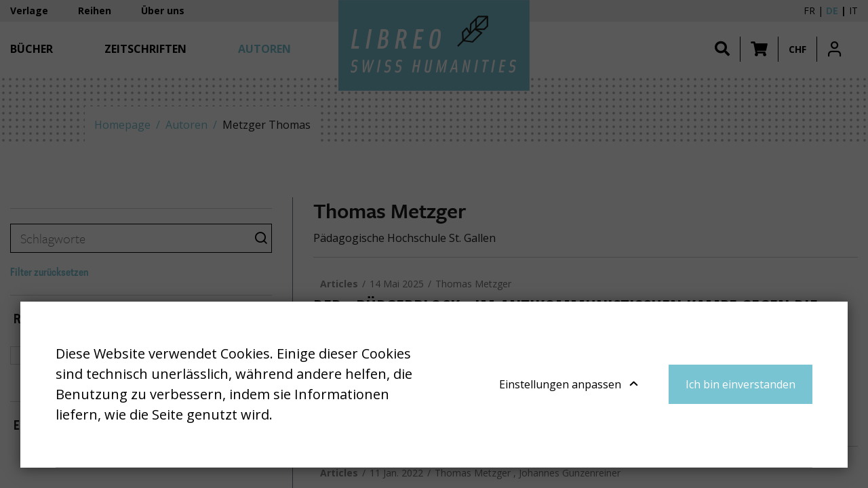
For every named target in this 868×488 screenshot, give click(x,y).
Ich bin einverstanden (741, 384)
